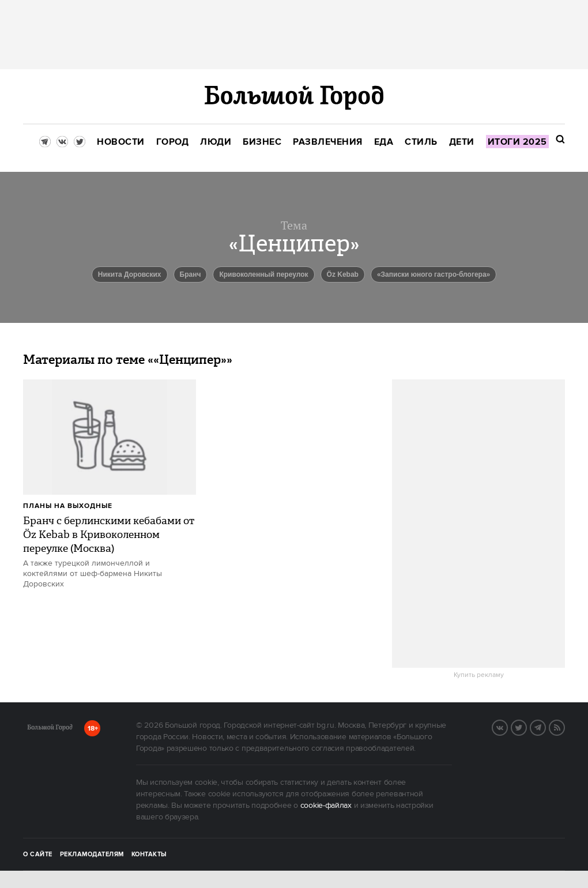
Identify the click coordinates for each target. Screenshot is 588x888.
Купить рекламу (479, 675)
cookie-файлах (326, 806)
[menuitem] (121, 142)
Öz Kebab (343, 274)
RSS (564, 727)
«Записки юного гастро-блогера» (434, 274)
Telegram (545, 727)
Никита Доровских (130, 274)
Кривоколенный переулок (263, 274)
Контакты (149, 855)
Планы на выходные (68, 506)
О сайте (38, 855)
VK (507, 727)
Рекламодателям (92, 855)
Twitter (526, 727)
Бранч (191, 274)
